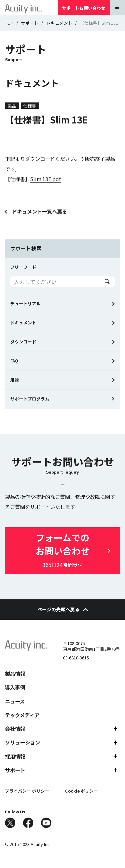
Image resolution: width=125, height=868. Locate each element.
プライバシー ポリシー (27, 791)
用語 (15, 380)
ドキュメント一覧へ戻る (39, 211)
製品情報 (15, 673)
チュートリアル (25, 304)
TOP (9, 23)
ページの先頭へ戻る (63, 609)
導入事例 (15, 687)
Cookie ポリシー (81, 791)
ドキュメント (59, 23)
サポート (30, 23)
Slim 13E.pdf (45, 179)
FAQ (14, 361)
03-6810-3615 (76, 658)
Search (107, 281)
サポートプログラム (30, 399)
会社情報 (15, 729)
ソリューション (22, 742)
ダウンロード (23, 342)
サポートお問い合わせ (84, 8)
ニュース (15, 701)
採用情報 (15, 756)
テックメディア (22, 715)
